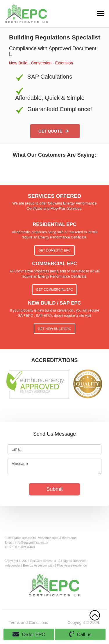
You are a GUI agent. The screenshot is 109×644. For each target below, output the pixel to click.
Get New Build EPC (54, 329)
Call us (80, 634)
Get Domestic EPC (54, 250)
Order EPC (29, 634)
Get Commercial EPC (54, 290)
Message (54, 466)
